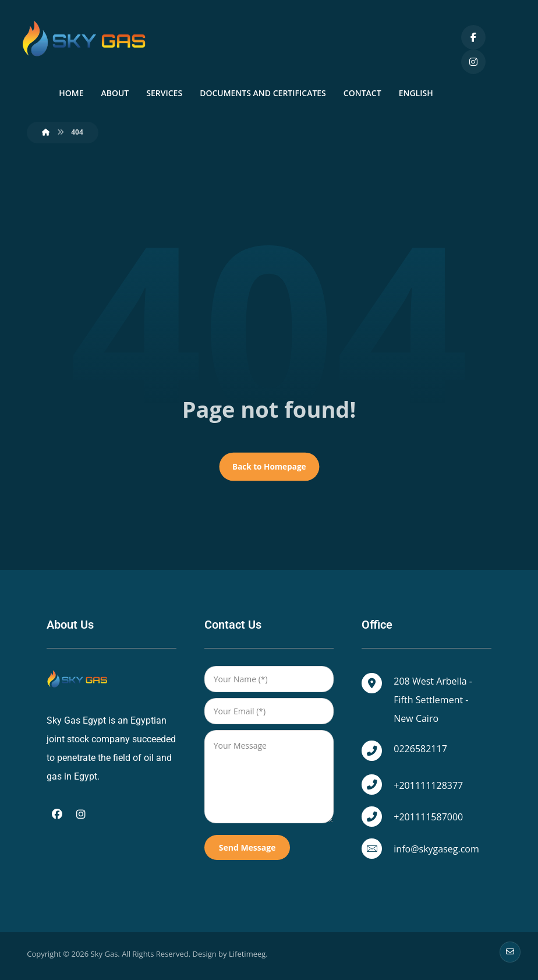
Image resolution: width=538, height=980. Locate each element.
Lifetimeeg (247, 960)
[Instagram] (473, 62)
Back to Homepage (269, 472)
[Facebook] (473, 37)
